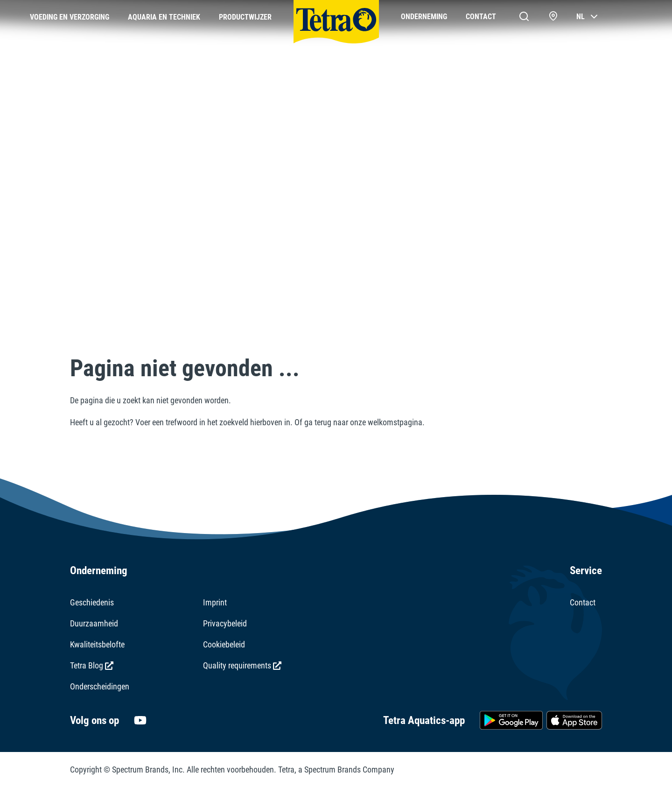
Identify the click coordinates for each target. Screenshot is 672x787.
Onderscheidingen (100, 686)
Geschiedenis (92, 602)
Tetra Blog (92, 665)
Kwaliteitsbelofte (97, 644)
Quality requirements (242, 665)
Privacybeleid (225, 623)
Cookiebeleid (224, 644)
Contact (583, 602)
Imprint (215, 602)
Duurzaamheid (94, 623)
